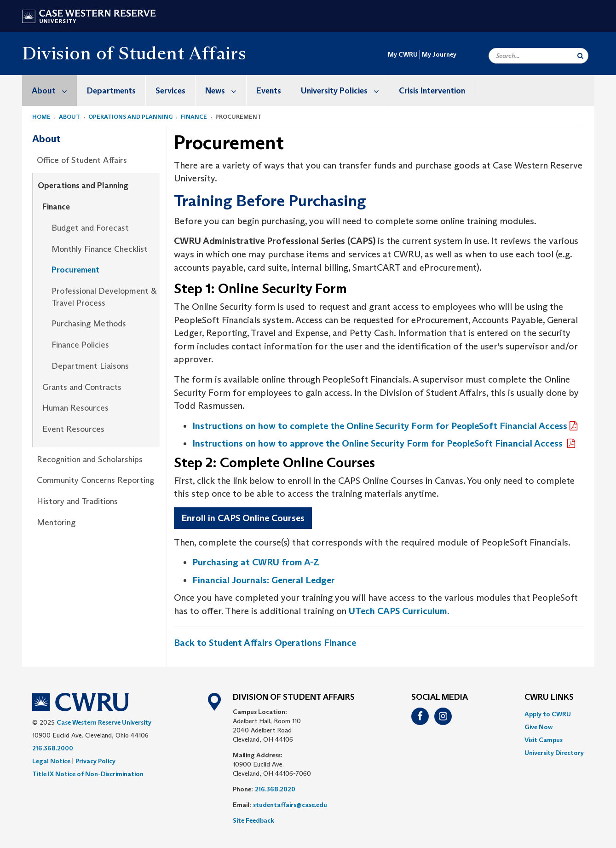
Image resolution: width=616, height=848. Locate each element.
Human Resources (75, 408)
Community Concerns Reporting (95, 480)
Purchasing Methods (89, 324)
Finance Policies (80, 345)
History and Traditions (77, 501)
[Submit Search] (580, 56)
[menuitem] (50, 90)
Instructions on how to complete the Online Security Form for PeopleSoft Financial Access (380, 426)
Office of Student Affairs (82, 160)
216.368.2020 (275, 789)
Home (41, 117)
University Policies (345, 90)
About (54, 90)
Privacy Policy (95, 761)
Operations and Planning (130, 117)
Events (269, 91)
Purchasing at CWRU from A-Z (256, 562)
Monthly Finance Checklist (100, 249)
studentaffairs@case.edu (290, 805)
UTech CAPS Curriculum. (399, 611)
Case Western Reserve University (104, 722)
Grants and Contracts (82, 387)
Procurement (75, 270)
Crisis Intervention (432, 91)
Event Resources (73, 429)
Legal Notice (51, 761)
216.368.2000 (53, 748)
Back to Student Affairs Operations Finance (265, 643)
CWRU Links (549, 697)
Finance (194, 117)
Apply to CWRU (548, 714)
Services (170, 91)
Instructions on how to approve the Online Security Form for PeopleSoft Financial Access (379, 443)
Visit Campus (544, 740)
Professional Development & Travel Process (104, 297)
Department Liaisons (90, 366)
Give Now (538, 727)
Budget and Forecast (90, 228)
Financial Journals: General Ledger (264, 580)
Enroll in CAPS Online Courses (243, 518)
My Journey (439, 54)
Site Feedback (253, 820)
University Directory (554, 753)
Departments (111, 91)
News (226, 90)
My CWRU (403, 54)
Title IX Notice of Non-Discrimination (88, 774)
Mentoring (56, 523)
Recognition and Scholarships (90, 459)
